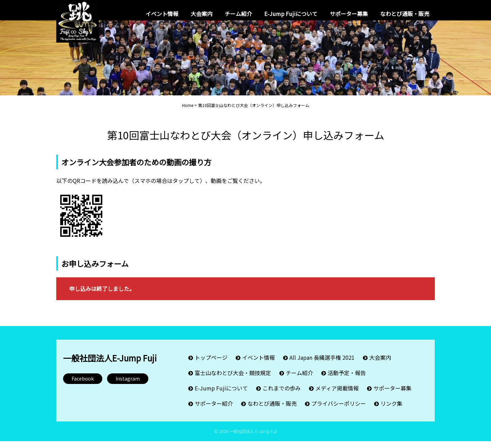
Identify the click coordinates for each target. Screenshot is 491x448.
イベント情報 (162, 14)
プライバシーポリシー (339, 410)
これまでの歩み (282, 395)
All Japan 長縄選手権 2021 (322, 364)
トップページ (211, 364)
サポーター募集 (349, 14)
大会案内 (202, 14)
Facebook (83, 385)
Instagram (128, 385)
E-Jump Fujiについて (291, 14)
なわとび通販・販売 (405, 14)
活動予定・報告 (347, 380)
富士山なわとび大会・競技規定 (233, 380)
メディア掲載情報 (337, 395)
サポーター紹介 (214, 410)
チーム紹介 (238, 14)
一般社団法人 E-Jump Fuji (253, 438)
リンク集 (391, 410)
